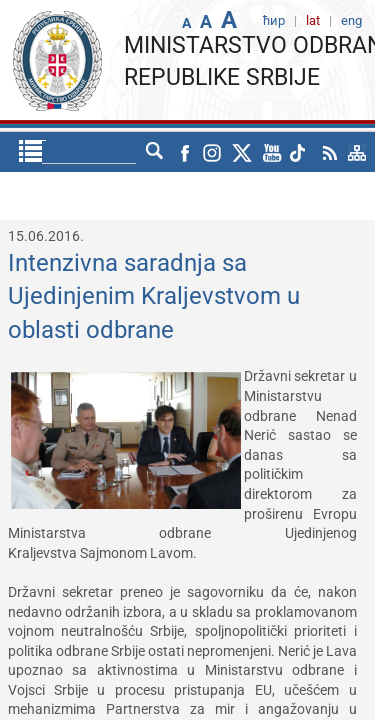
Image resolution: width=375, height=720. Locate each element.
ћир (119, 152)
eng (160, 152)
